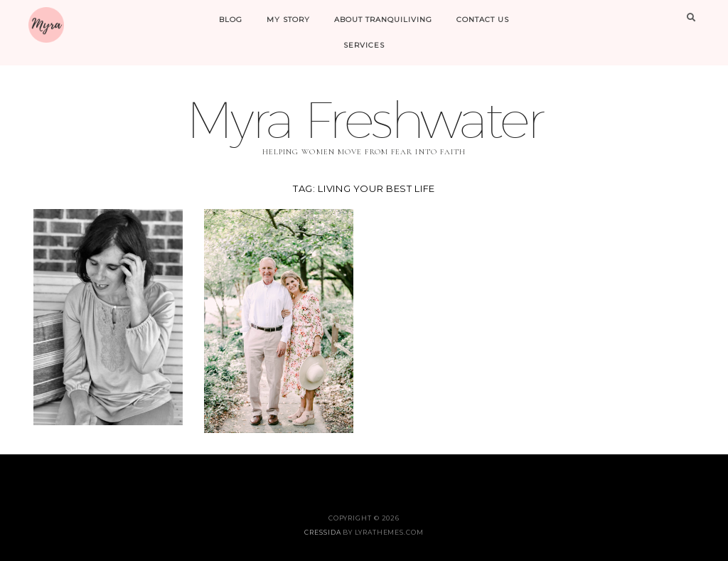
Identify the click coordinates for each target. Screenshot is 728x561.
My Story (288, 20)
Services (364, 45)
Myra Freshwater (364, 119)
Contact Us (483, 20)
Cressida (322, 532)
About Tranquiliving (383, 20)
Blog (231, 20)
